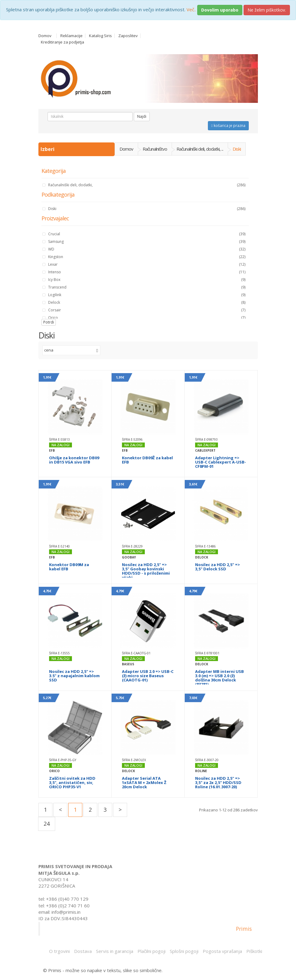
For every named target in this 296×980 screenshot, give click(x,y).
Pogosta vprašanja (222, 951)
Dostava (83, 951)
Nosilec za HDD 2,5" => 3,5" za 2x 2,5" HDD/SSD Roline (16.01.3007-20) (218, 782)
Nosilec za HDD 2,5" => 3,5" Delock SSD (218, 567)
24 (47, 824)
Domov (45, 36)
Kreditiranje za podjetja (62, 42)
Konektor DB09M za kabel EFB (69, 567)
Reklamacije (71, 36)
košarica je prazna (228, 126)
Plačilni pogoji (152, 951)
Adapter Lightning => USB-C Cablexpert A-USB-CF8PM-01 (221, 462)
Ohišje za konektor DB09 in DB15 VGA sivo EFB (74, 460)
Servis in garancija (115, 951)
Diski (237, 149)
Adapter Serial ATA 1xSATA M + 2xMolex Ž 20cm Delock (144, 782)
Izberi (48, 149)
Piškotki (254, 951)
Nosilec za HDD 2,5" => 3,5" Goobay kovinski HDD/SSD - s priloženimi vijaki (146, 571)
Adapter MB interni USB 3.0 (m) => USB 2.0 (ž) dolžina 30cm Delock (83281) (219, 678)
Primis (244, 932)
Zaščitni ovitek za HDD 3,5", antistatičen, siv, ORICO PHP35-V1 (72, 782)
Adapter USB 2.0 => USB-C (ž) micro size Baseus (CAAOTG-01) (148, 676)
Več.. (191, 9)
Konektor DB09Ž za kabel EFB (147, 460)
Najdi (142, 116)
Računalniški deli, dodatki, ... (200, 149)
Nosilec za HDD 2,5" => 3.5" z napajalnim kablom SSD (74, 676)
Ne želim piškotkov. (267, 10)
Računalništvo (155, 149)
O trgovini (59, 951)
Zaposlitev (128, 36)
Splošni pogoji (184, 951)
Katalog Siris (100, 36)
